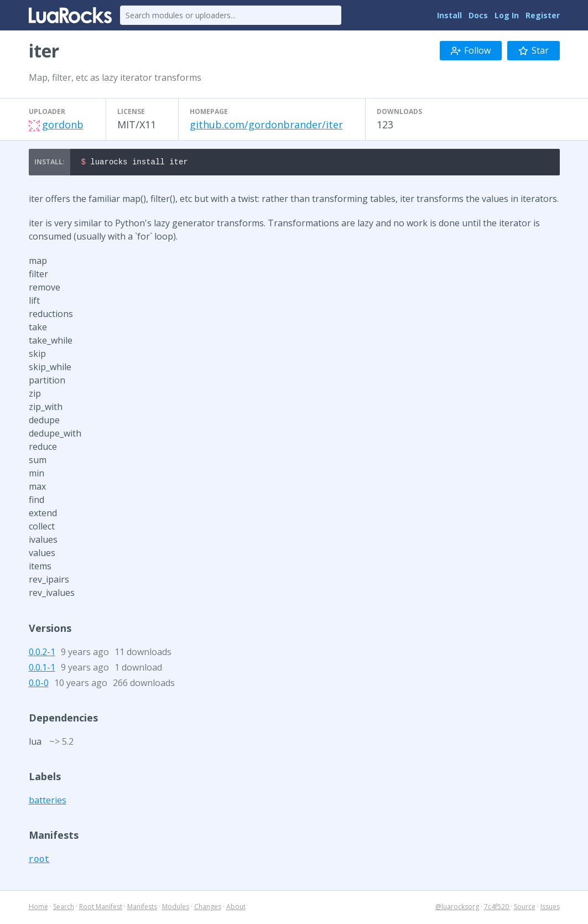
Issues (550, 908)
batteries (48, 802)
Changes (208, 908)
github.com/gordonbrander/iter (266, 124)
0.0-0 (39, 684)
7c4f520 (497, 908)
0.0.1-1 (42, 669)
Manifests (142, 908)
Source (525, 908)
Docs (478, 15)
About (236, 908)
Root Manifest (101, 908)
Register (543, 15)
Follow (471, 50)
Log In (507, 15)
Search (64, 908)
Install (449, 15)
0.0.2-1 (42, 653)
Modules (176, 908)
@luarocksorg (457, 908)
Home (38, 908)
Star (534, 50)
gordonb (63, 124)
